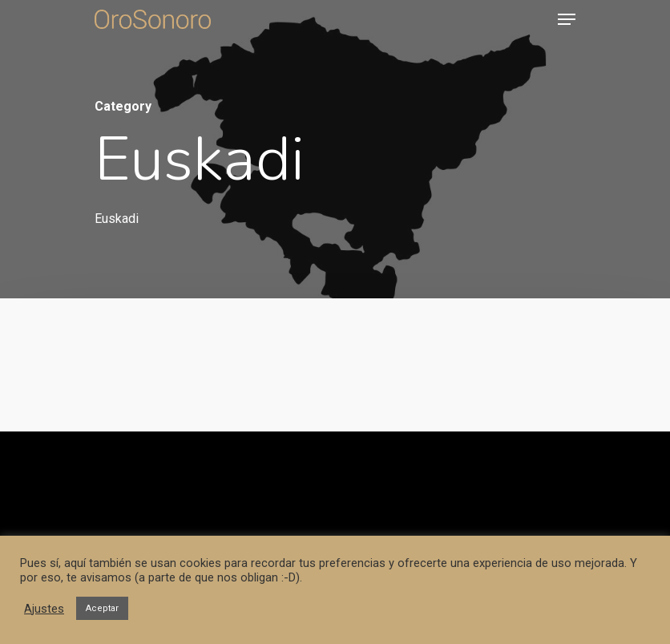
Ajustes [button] (44, 609)
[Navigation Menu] (567, 19)
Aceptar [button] (102, 608)
